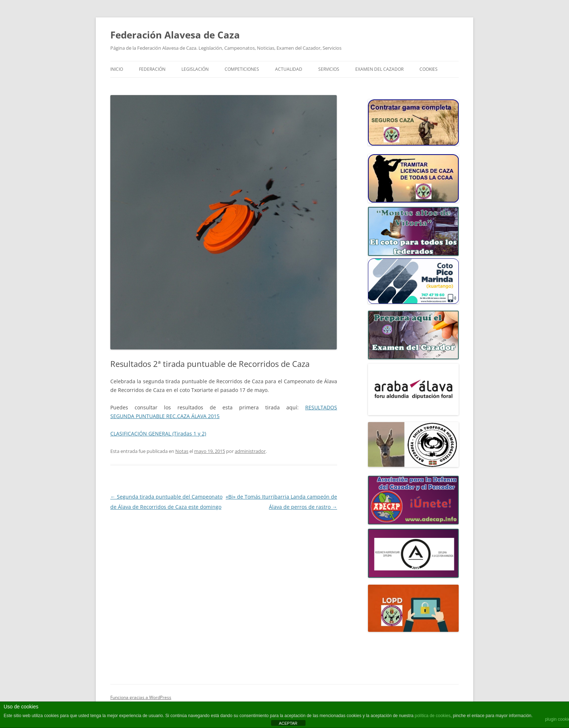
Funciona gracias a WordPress (141, 697)
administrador (250, 451)
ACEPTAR (288, 723)
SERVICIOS (329, 69)
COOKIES (429, 69)
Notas (182, 451)
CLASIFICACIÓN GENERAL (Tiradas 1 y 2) (158, 433)
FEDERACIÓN (152, 69)
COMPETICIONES (242, 69)
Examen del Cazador (379, 69)
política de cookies (433, 716)
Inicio (117, 69)
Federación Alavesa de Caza (175, 35)
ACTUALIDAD (289, 69)
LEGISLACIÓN (195, 69)
